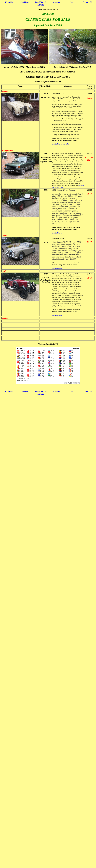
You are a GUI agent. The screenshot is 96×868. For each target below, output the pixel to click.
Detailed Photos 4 (58, 233)
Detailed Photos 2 (58, 268)
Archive (57, 2)
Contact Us (87, 2)
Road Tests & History (41, 4)
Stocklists (24, 2)
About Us (9, 2)
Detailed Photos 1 (58, 315)
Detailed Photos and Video (61, 144)
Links (72, 2)
